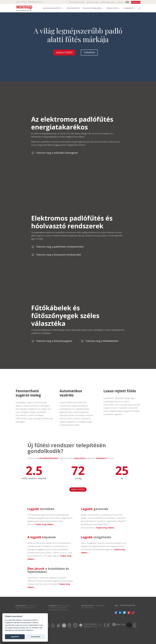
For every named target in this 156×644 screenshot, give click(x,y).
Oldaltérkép (61, 610)
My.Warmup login (93, 2)
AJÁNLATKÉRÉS (64, 52)
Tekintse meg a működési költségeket (57, 153)
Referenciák (90, 608)
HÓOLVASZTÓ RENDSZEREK (92, 8)
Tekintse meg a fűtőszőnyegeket (54, 341)
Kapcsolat (120, 2)
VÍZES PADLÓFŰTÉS (73, 8)
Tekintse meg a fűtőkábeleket (102, 341)
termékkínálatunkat (49, 458)
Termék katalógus (99, 606)
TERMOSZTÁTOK (112, 8)
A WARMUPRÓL (128, 8)
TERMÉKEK (89, 52)
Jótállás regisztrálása (108, 2)
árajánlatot (101, 458)
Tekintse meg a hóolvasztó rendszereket (58, 255)
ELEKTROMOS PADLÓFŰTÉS (52, 8)
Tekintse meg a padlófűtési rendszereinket (60, 247)
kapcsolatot (80, 458)
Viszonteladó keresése (77, 2)
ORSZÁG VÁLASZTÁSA (128, 605)
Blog (66, 610)
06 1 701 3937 (22, 2)
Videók (84, 608)
